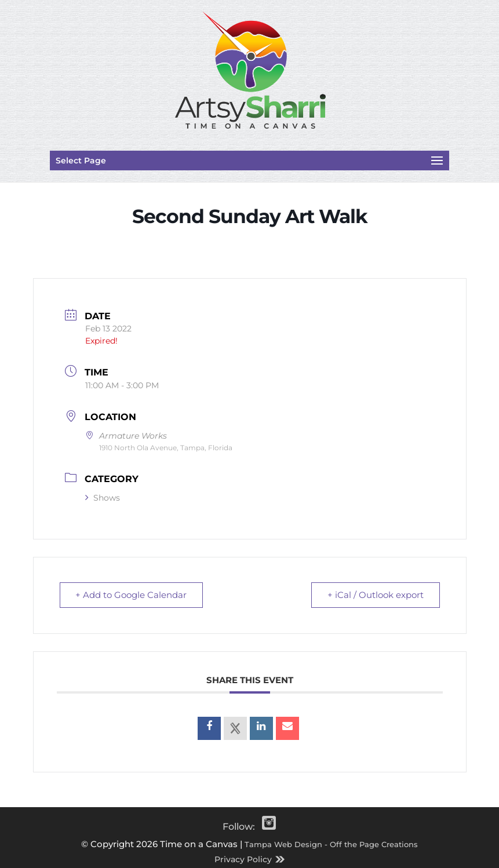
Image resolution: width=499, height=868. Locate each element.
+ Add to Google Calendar (132, 595)
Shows (103, 498)
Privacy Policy (243, 859)
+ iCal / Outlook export (375, 595)
